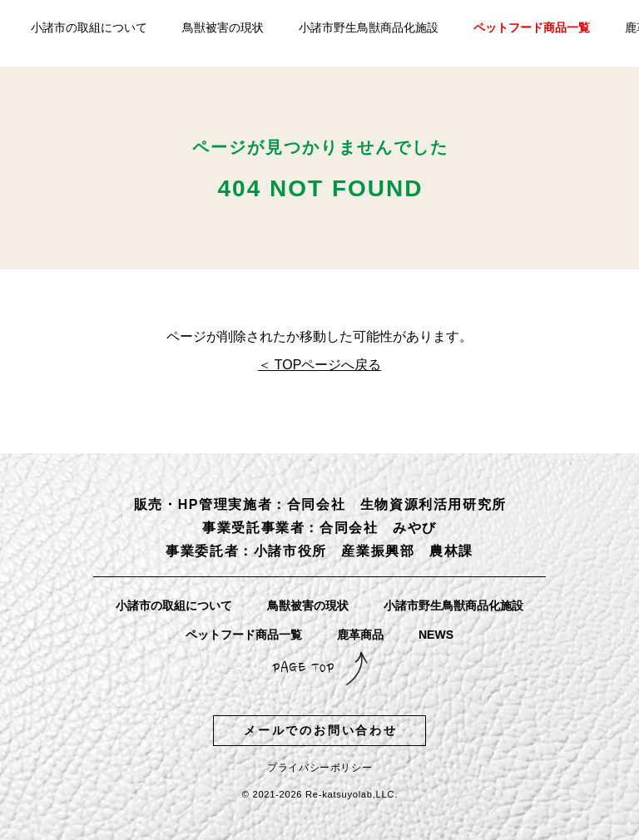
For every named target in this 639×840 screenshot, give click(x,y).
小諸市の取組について (89, 27)
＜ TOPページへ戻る (320, 365)
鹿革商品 (360, 635)
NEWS (436, 635)
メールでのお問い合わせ (321, 730)
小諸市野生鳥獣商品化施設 (369, 27)
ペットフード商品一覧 (532, 27)
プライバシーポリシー (319, 768)
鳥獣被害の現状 (223, 27)
